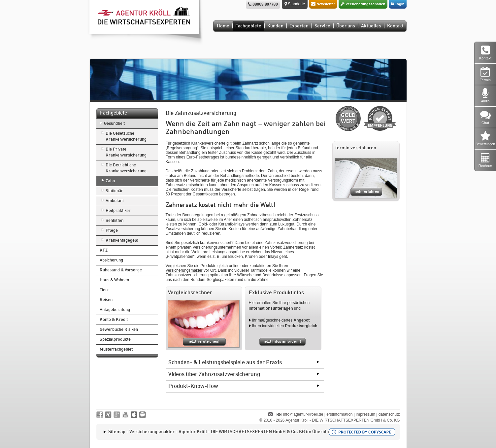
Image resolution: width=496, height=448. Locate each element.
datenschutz (389, 414)
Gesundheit (114, 124)
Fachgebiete (248, 26)
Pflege (112, 231)
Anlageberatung (115, 310)
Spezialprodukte (115, 340)
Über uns (346, 26)
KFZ (104, 250)
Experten (299, 26)
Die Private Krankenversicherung (126, 152)
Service (322, 26)
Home (223, 26)
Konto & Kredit (114, 320)
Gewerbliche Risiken (119, 330)
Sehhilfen (115, 221)
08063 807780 (265, 4)
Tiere (105, 290)
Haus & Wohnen (114, 280)
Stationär (114, 191)
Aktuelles (371, 26)
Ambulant (115, 201)
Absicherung (111, 260)
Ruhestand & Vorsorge (121, 270)
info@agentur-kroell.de (303, 414)
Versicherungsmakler (184, 270)
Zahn (110, 181)
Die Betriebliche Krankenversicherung (126, 168)
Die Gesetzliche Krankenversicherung (126, 137)
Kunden (275, 26)
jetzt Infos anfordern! (282, 342)
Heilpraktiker (118, 211)
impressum (365, 414)
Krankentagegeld (122, 241)
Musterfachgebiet (116, 349)
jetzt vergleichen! (204, 342)
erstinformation (339, 414)
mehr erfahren (366, 192)
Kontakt (395, 26)
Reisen (106, 300)
